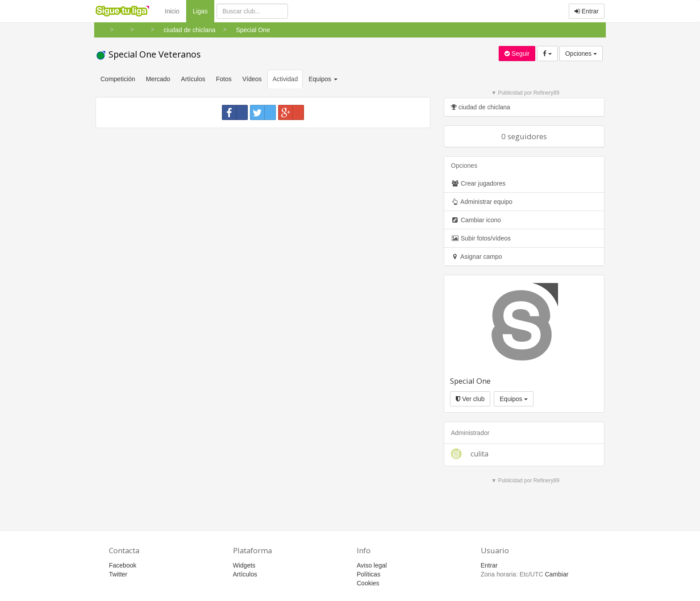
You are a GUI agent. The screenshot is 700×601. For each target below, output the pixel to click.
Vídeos (252, 79)
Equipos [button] (324, 79)
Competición (118, 79)
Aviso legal (372, 565)
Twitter (118, 574)
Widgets (244, 565)
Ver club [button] (470, 399)
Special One (470, 381)
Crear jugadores (478, 183)
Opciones (581, 54)
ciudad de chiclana (481, 107)
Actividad (285, 79)
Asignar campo (477, 257)
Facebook (123, 565)
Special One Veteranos (148, 54)
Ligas (204, 10)
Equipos (513, 399)
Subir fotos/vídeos (481, 238)
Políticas (369, 574)
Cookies (368, 583)
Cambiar (556, 574)
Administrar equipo (482, 202)
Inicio (172, 11)
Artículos (193, 79)
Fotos (224, 79)
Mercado (158, 79)
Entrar (587, 11)
